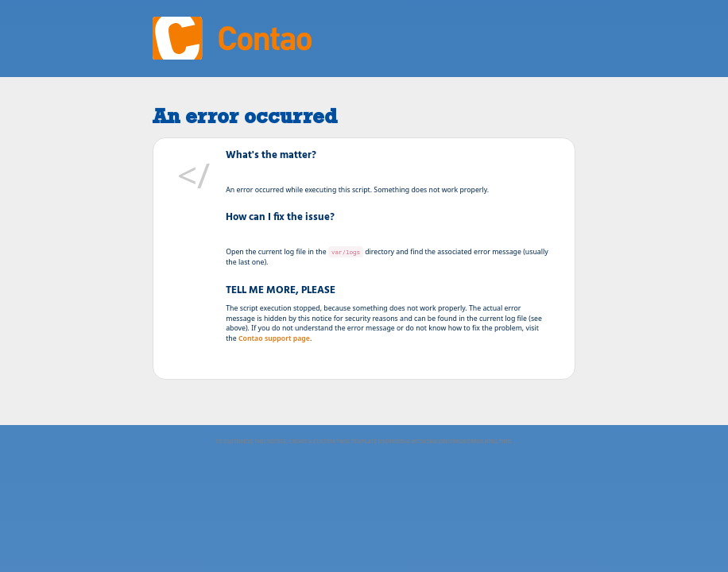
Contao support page (274, 338)
